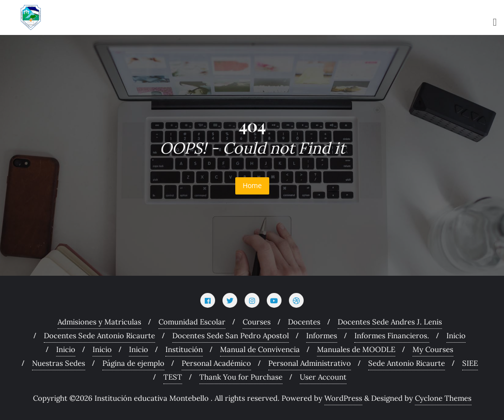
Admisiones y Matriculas (99, 322)
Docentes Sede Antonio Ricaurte (99, 336)
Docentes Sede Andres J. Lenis (390, 322)
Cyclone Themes (443, 398)
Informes (322, 336)
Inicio (456, 336)
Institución (184, 349)
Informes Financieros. (392, 336)
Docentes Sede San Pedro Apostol (231, 336)
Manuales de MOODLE (356, 349)
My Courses (433, 349)
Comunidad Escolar (192, 322)
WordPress (343, 398)
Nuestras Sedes (59, 363)
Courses (257, 322)
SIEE (470, 363)
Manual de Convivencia (260, 349)
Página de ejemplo (133, 363)
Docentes (304, 322)
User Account (323, 377)
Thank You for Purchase (241, 377)
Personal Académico (216, 363)
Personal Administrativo (310, 363)
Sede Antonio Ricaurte (407, 363)
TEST (173, 377)
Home (252, 185)
